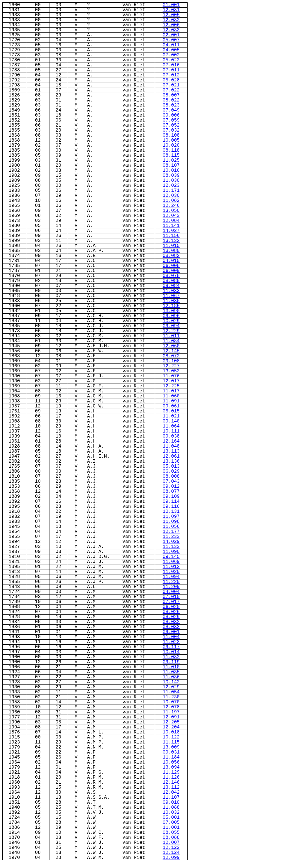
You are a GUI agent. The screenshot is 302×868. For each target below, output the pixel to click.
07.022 (171, 90)
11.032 (171, 657)
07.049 (171, 110)
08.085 (171, 281)
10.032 (171, 813)
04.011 (171, 45)
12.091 (171, 717)
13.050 (171, 211)
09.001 (171, 632)
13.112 (171, 787)
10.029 (171, 321)
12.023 (171, 186)
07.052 (171, 125)
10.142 (171, 682)
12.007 (171, 843)
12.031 (171, 10)
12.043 (171, 216)
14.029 (171, 542)
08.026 (171, 612)
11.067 (171, 296)
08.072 (171, 356)
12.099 (171, 858)
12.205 (171, 722)
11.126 (171, 777)
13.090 (171, 311)
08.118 (171, 150)
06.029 (171, 471)
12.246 (171, 206)
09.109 (171, 497)
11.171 (171, 191)
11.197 (171, 712)
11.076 (171, 376)
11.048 (171, 446)
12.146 (171, 782)
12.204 (171, 727)
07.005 (171, 823)
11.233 (171, 537)
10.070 (171, 702)
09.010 (171, 803)
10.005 (171, 140)
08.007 (171, 95)
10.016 (171, 171)
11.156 (171, 236)
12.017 (171, 381)
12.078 (171, 707)
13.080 (171, 251)
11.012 (171, 567)
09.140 (171, 421)
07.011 (171, 70)
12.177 (171, 532)
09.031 (171, 752)
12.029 (171, 687)
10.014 (171, 652)
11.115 (171, 742)
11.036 (171, 677)
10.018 (171, 732)
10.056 (171, 762)
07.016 (171, 65)
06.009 (171, 271)
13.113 (171, 451)
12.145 (171, 351)
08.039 (171, 176)
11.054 (171, 692)
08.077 (171, 492)
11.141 (171, 226)
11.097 (171, 517)
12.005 (171, 15)
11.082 (171, 201)
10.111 (171, 431)
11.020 (171, 572)
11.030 (171, 181)
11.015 (171, 246)
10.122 (171, 737)
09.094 (171, 326)
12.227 (171, 366)
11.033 (171, 291)
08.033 (171, 627)
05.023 (171, 60)
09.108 (171, 361)
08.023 (171, 105)
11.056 (171, 527)
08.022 (171, 100)
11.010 (171, 667)
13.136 (171, 461)
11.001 (171, 828)
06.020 (171, 607)
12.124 (171, 853)
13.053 (171, 371)
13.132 (171, 241)
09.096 (171, 316)
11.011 (171, 336)
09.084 (171, 286)
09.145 (171, 557)
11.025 (171, 161)
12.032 (171, 20)
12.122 (171, 848)
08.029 (171, 617)
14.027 (171, 231)
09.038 (171, 436)
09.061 (171, 406)
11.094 (171, 577)
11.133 (171, 547)
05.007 (171, 40)
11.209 (171, 587)
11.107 (171, 797)
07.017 (171, 602)
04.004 (171, 592)
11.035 (171, 672)
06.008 (171, 266)
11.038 (171, 301)
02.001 (171, 35)
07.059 (171, 120)
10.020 (171, 145)
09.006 (171, 115)
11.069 (171, 562)
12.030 (171, 196)
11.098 (171, 522)
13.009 (171, 747)
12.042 (171, 792)
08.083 (171, 256)
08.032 (171, 622)
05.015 (171, 411)
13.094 (171, 767)
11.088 (171, 808)
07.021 (171, 85)
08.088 (171, 838)
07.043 (171, 482)
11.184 (171, 757)
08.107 (171, 166)
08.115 (171, 155)
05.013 (171, 466)
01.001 (171, 5)
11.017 (171, 391)
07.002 (171, 55)
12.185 (171, 306)
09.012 (171, 487)
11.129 (171, 772)
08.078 (171, 276)
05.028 (171, 80)
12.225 (171, 386)
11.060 (171, 396)
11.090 (171, 552)
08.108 (171, 135)
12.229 (171, 331)
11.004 (171, 637)
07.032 (171, 130)
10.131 (171, 512)
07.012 (171, 75)
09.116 (171, 507)
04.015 (171, 261)
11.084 (171, 341)
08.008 (171, 476)
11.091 (171, 401)
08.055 (171, 833)
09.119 (171, 662)
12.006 (171, 25)
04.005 (171, 50)
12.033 (171, 30)
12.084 (171, 221)
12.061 (171, 456)
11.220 (171, 582)
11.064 (171, 426)
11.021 (171, 416)
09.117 (171, 647)
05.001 (171, 818)
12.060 (171, 346)
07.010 (171, 597)
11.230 (171, 697)
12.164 (171, 441)
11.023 (171, 642)
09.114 (171, 502)
